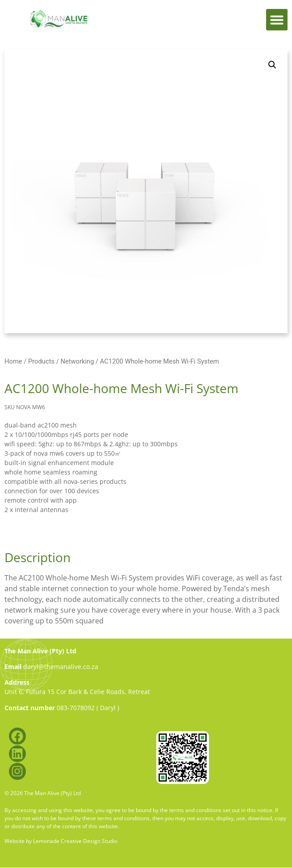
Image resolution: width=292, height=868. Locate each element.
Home (13, 361)
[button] (277, 20)
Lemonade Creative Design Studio (75, 841)
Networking (77, 361)
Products (41, 361)
